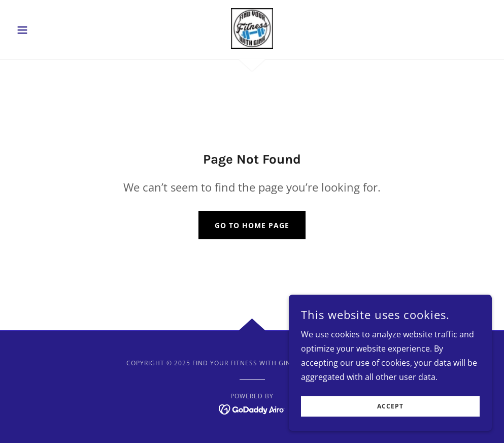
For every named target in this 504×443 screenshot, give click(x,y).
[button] (48, 30)
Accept (390, 407)
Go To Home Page (252, 225)
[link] (252, 28)
